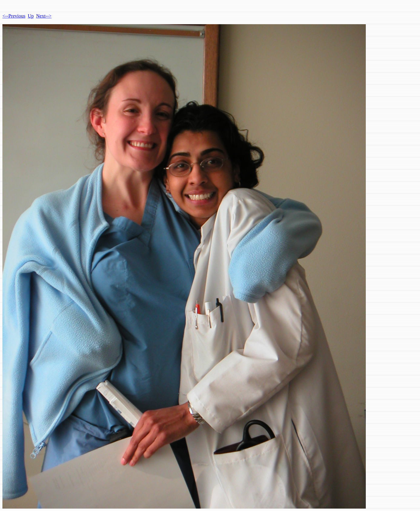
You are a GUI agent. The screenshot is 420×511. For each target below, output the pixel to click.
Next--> (44, 16)
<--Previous (14, 16)
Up (31, 16)
